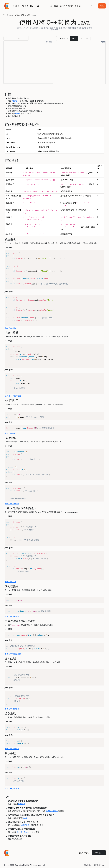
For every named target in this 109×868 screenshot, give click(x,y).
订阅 (25, 818)
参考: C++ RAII (10, 582)
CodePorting (8, 15)
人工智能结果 (63, 39)
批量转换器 (25, 825)
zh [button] (92, 6)
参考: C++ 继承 (10, 328)
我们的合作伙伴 (66, 6)
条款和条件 (88, 865)
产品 (50, 6)
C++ (28, 15)
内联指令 (15, 101)
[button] (102, 6)
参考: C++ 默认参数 (12, 789)
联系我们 (99, 853)
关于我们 (79, 6)
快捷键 (18, 114)
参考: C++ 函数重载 (12, 749)
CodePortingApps (24, 832)
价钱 (56, 6)
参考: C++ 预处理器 (12, 616)
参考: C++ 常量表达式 (13, 654)
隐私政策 (97, 865)
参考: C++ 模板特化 (12, 504)
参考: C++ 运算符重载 (13, 396)
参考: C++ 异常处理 (12, 709)
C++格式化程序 (52, 811)
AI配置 (74, 39)
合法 (104, 865)
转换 (23, 15)
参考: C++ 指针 (10, 433)
